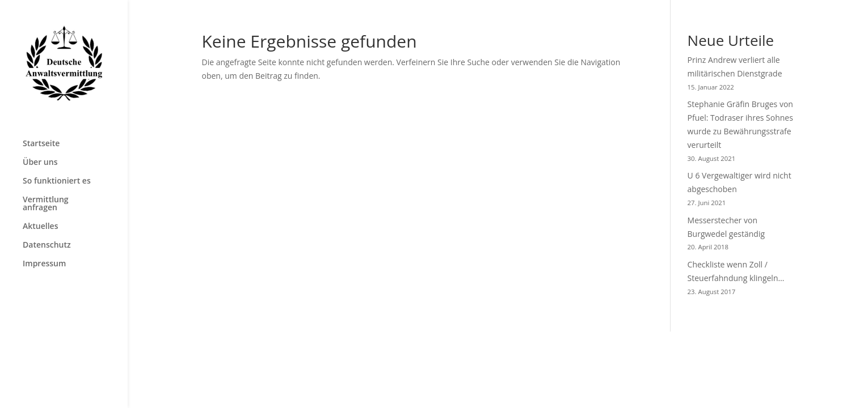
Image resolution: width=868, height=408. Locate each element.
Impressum (44, 264)
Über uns (40, 163)
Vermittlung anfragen (46, 204)
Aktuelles (40, 227)
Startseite (41, 144)
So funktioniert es (57, 181)
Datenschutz (47, 245)
